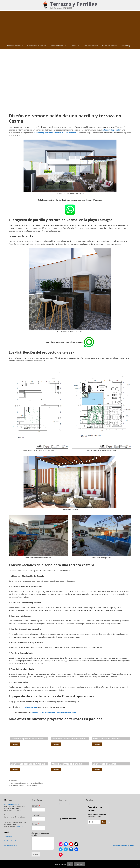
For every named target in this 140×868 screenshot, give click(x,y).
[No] (137, 864)
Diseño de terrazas (16, 46)
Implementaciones (91, 46)
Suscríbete (104, 822)
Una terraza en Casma (104, 764)
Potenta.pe (20, 827)
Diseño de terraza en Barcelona (68, 739)
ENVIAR (36, 854)
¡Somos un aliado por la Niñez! (124, 845)
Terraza (14, 781)
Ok (70, 864)
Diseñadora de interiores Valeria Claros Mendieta (54, 713)
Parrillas (76, 46)
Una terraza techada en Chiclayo (28, 764)
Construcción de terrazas (37, 46)
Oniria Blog (125, 46)
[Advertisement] (70, 26)
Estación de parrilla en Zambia (27, 739)
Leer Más (15, 744)
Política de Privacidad (11, 841)
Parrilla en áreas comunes (106, 739)
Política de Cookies (10, 845)
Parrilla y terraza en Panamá (67, 764)
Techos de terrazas (60, 46)
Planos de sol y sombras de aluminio (25, 785)
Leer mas (80, 864)
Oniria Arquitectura (109, 46)
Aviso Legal (8, 837)
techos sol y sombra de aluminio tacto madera (55, 133)
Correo (35, 824)
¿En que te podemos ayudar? (40, 834)
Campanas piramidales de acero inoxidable (27, 783)
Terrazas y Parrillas (74, 4)
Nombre (36, 806)
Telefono (36, 815)
